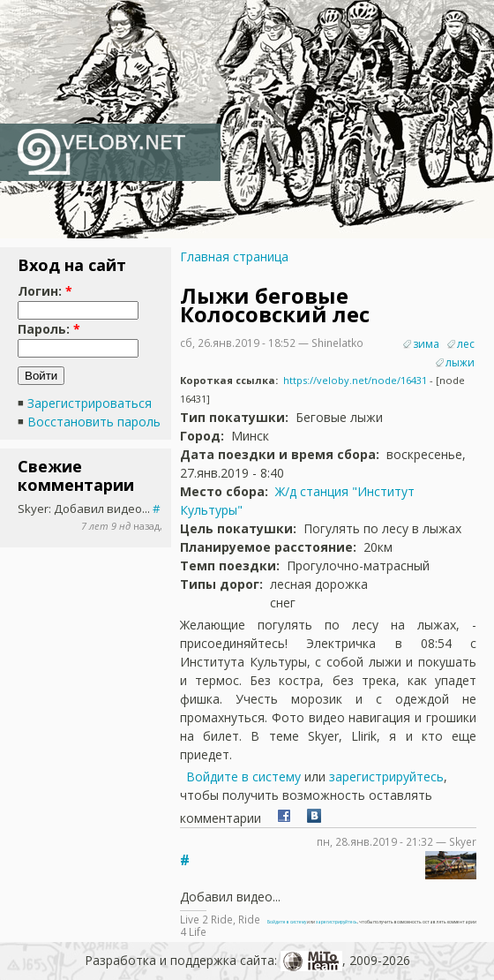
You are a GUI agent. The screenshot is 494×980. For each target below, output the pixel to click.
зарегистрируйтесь (386, 776)
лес (466, 344)
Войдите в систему (243, 776)
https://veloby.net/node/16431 (355, 380)
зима (426, 344)
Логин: (45, 291)
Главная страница (234, 256)
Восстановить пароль (94, 422)
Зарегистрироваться (90, 403)
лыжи (460, 362)
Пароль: (49, 329)
